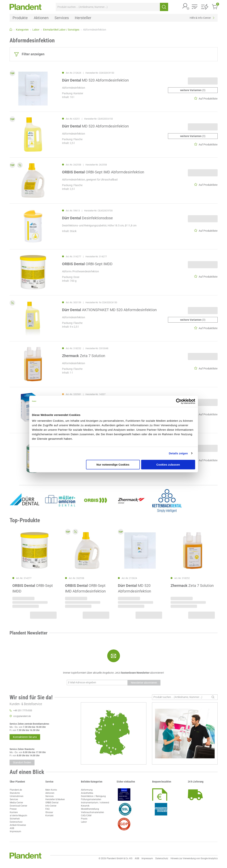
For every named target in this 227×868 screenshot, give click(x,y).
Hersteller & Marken (55, 799)
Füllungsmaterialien (91, 799)
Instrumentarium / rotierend (95, 803)
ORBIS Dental (52, 803)
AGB (12, 828)
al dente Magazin (18, 816)
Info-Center (51, 806)
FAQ (47, 809)
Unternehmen (17, 796)
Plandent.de (16, 790)
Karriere (14, 812)
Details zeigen (178, 453)
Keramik (85, 806)
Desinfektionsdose (87, 218)
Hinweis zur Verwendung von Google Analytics (194, 858)
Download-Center (18, 806)
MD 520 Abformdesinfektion (95, 80)
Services (14, 799)
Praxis (84, 819)
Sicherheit (15, 819)
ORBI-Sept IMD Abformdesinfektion (103, 172)
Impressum (15, 831)
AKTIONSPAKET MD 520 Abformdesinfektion (109, 310)
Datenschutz (16, 822)
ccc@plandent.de (22, 716)
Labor (84, 822)
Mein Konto (51, 790)
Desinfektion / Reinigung (93, 796)
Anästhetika (87, 793)
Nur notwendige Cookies (113, 465)
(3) (193, 90)
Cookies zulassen (168, 465)
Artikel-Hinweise (18, 825)
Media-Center (16, 803)
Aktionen (50, 793)
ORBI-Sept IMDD (87, 264)
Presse (13, 809)
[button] (185, 6)
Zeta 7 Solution (84, 356)
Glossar (49, 812)
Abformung (87, 790)
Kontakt (49, 816)
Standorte (15, 793)
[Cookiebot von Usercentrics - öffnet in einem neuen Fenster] (179, 401)
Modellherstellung (90, 809)
